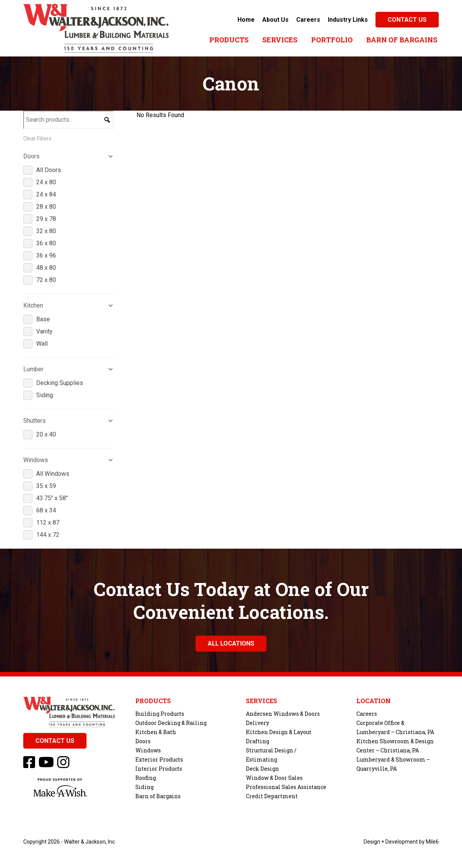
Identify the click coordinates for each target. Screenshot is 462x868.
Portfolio (332, 40)
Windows (148, 750)
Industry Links (348, 20)
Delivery (257, 723)
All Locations (231, 643)
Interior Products (159, 769)
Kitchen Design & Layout (279, 732)
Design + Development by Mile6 (401, 842)
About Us (275, 20)
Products (229, 40)
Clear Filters (37, 138)
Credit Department (272, 796)
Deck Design (262, 769)
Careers (308, 20)
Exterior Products (159, 759)
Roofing (146, 778)
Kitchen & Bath (156, 732)
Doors (143, 741)
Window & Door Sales (274, 778)
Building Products (160, 714)
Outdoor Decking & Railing (171, 723)
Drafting (257, 741)
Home (246, 20)
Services (280, 40)
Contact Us (407, 20)
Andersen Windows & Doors (283, 714)
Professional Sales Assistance (286, 787)
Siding (144, 787)
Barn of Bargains (402, 40)
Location (374, 701)
